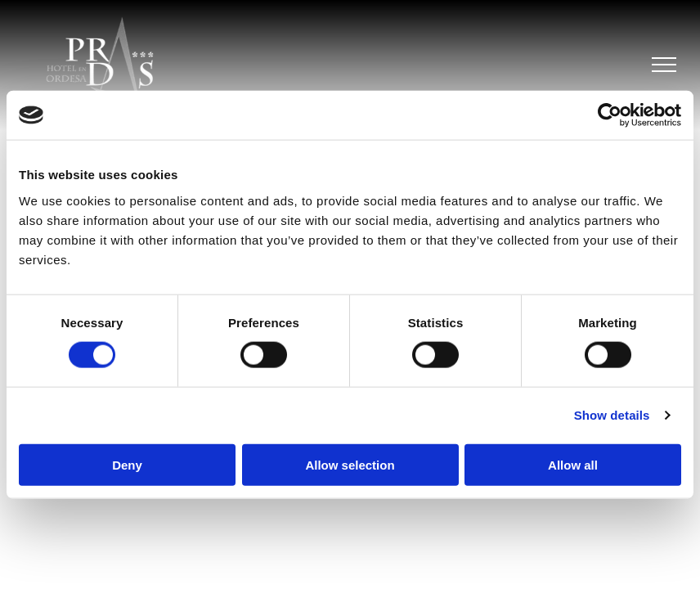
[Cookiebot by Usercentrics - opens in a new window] (610, 115)
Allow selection (350, 464)
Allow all (573, 464)
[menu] (664, 65)
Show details (612, 415)
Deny (127, 464)
